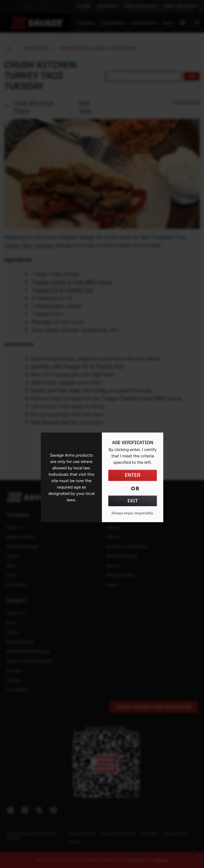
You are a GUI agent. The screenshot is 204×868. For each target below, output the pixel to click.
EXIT (133, 501)
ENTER (133, 475)
